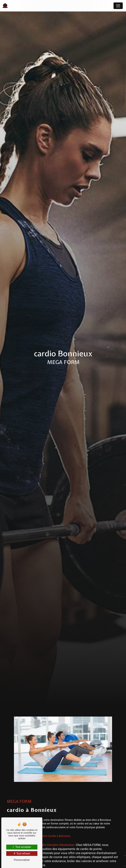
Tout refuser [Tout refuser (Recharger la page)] (22, 854)
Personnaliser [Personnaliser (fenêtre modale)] (22, 860)
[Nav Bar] (118, 6)
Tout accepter (22, 847)
